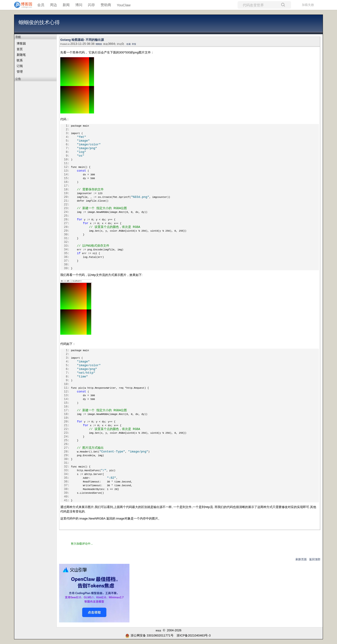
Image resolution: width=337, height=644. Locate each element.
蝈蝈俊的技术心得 (39, 23)
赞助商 (106, 5)
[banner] (21, 5)
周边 (53, 5)
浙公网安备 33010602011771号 (149, 635)
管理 (20, 72)
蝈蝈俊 (99, 44)
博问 (79, 5)
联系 (20, 60)
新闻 (66, 5)
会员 (41, 5)
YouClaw (124, 5)
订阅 (20, 66)
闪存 (91, 5)
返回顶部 (315, 559)
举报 (134, 44)
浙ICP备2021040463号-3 (194, 635)
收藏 (129, 44)
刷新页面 (301, 559)
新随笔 (21, 55)
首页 (20, 49)
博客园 (21, 43)
